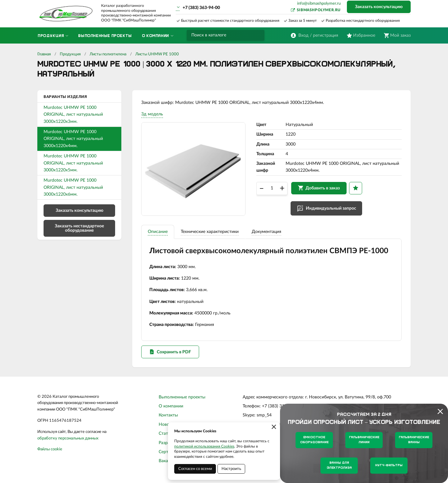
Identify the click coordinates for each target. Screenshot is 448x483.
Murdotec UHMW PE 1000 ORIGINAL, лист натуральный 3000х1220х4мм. (73, 139)
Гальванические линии (364, 440)
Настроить (231, 469)
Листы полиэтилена (108, 54)
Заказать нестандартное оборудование (79, 228)
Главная (44, 54)
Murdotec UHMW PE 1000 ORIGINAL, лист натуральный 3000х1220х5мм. (73, 163)
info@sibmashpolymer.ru (319, 4)
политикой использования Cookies (204, 446)
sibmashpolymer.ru (319, 10)
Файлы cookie (50, 450)
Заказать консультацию (379, 7)
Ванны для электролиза (339, 465)
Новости (167, 426)
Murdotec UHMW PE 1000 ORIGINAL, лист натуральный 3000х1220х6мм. (73, 187)
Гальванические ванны (414, 440)
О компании (171, 407)
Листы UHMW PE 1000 (157, 54)
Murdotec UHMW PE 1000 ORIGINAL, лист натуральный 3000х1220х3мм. (73, 115)
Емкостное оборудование (314, 440)
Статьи (166, 435)
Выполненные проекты (182, 398)
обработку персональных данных (68, 439)
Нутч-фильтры (389, 465)
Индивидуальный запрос (331, 209)
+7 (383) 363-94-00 (201, 8)
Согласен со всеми (195, 469)
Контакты (168, 416)
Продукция (70, 54)
